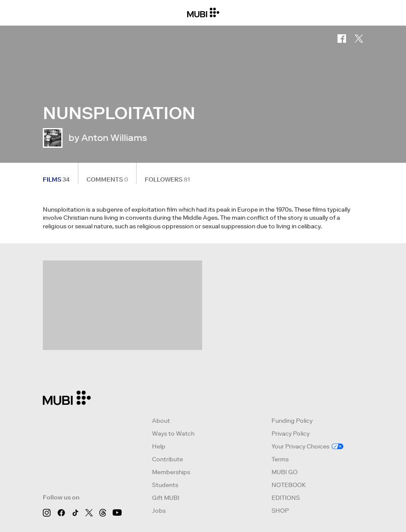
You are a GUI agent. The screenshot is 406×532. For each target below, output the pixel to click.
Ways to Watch (173, 433)
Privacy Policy (291, 433)
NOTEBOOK (289, 485)
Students (165, 485)
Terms (280, 459)
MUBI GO (285, 472)
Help (159, 446)
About (161, 421)
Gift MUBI (166, 498)
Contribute (167, 459)
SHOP (280, 511)
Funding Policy (292, 421)
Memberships (171, 472)
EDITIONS (286, 498)
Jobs (159, 511)
